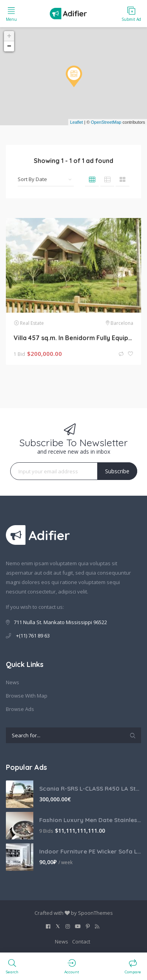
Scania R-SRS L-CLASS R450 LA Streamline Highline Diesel (90, 789)
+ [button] (9, 36)
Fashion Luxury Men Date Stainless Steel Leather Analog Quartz (90, 820)
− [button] (9, 46)
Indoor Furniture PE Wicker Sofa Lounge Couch (90, 851)
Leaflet (77, 122)
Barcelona (122, 323)
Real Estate (32, 323)
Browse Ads (20, 709)
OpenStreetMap (106, 122)
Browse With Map (27, 696)
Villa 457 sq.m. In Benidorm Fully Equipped (73, 338)
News (13, 682)
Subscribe (117, 471)
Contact (81, 942)
